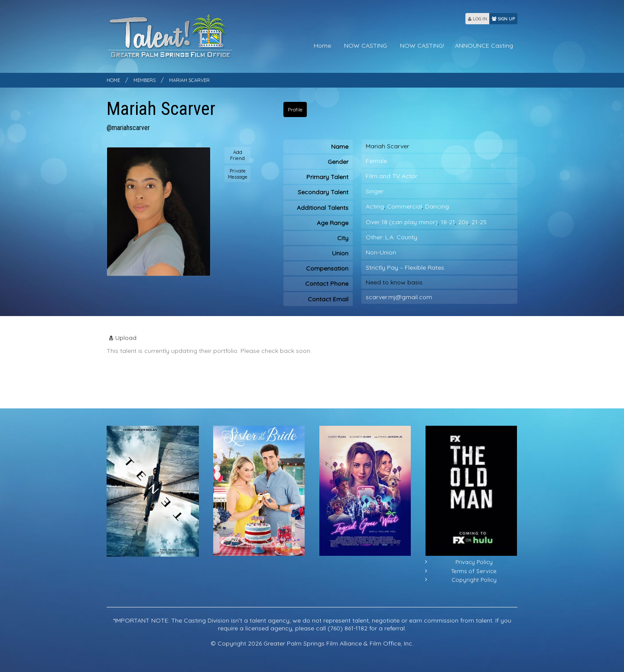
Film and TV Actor (392, 176)
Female (376, 161)
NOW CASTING (366, 46)
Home (322, 46)
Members (145, 80)
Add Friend (237, 155)
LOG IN (478, 19)
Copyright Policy (474, 580)
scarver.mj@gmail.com (399, 297)
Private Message (238, 174)
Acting (375, 206)
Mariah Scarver (189, 80)
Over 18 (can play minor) (402, 222)
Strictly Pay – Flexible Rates (405, 267)
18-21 (448, 222)
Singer (375, 191)
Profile (295, 109)
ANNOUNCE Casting (484, 46)
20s (463, 222)
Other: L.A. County (392, 237)
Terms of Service (474, 571)
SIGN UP (503, 19)
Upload (122, 338)
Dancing (437, 206)
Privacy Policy (474, 562)
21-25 (479, 222)
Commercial (405, 206)
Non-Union (381, 252)
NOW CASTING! (422, 46)
